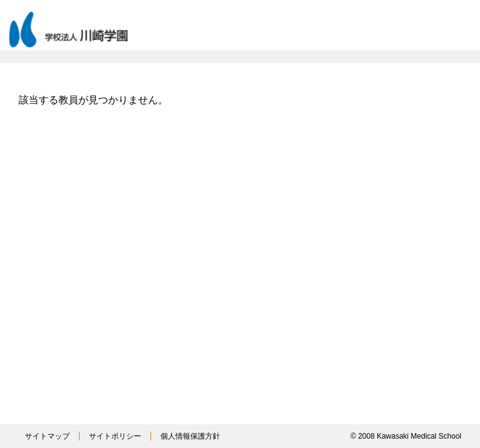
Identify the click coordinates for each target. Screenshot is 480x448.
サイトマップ (47, 436)
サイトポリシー (115, 436)
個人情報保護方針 (190, 436)
